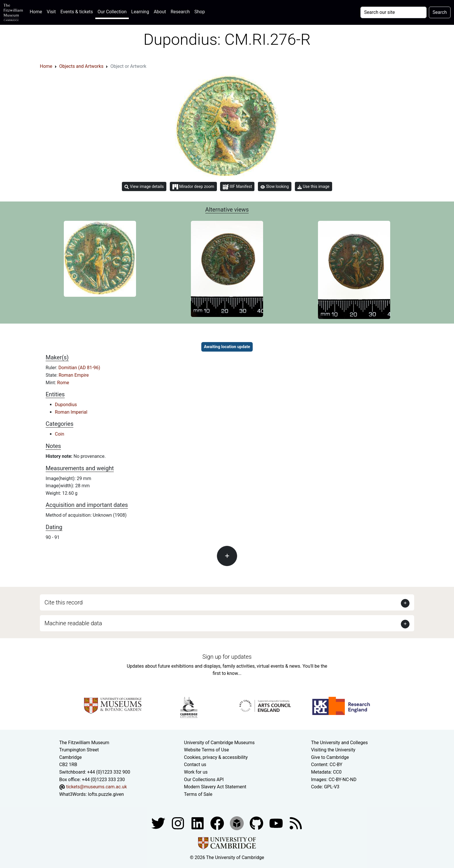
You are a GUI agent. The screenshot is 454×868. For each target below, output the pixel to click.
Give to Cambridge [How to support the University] (330, 757)
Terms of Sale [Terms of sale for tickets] (198, 794)
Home (37, 11)
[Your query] (393, 12)
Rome (63, 383)
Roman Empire (74, 375)
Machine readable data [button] (73, 623)
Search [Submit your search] (440, 12)
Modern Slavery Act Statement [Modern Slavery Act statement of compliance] (215, 787)
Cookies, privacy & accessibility (216, 757)
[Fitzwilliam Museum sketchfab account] (237, 823)
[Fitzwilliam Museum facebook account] (198, 823)
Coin (59, 434)
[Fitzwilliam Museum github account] (257, 823)
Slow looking (275, 186)
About (160, 12)
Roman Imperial (71, 412)
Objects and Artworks (81, 66)
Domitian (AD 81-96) (79, 368)
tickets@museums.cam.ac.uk (96, 787)
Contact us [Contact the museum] (195, 765)
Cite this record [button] (64, 602)
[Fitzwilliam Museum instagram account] (178, 823)
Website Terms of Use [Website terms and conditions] (206, 750)
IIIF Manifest (237, 187)
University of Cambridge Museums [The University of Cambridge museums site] (219, 743)
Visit (51, 12)
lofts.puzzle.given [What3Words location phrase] (106, 794)
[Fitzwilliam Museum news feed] (296, 823)
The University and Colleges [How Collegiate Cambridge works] (339, 743)
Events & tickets (77, 12)
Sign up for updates (227, 657)
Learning (140, 12)
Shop (200, 12)
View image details (144, 187)
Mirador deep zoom (193, 187)
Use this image (313, 187)
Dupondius (66, 405)
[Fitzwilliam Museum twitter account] (159, 823)
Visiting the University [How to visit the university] (333, 750)
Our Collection (112, 12)
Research (180, 12)
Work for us (196, 772)
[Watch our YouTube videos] (277, 823)
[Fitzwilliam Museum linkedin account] (218, 823)
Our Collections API (204, 780)
